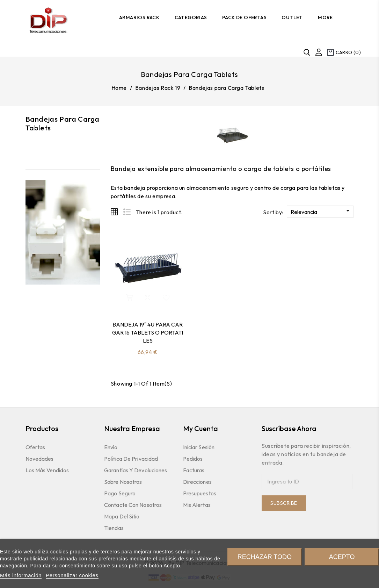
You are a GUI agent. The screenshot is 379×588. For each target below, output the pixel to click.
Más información (21, 575)
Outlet (292, 17)
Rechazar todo (265, 557)
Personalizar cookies (72, 575)
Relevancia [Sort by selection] (321, 211)
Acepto (342, 557)
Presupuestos (200, 493)
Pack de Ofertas (244, 17)
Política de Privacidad (131, 459)
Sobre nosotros (123, 482)
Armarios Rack (139, 17)
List (127, 212)
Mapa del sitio (122, 516)
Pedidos (193, 459)
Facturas (194, 470)
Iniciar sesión (199, 447)
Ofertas (35, 447)
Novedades (40, 459)
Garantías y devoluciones (136, 470)
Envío (111, 447)
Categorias (191, 17)
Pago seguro (120, 493)
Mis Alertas (197, 505)
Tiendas (114, 528)
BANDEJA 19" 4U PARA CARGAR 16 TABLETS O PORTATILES (148, 332)
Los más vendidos (47, 470)
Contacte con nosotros (133, 505)
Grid (114, 212)
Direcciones (197, 482)
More (325, 17)
